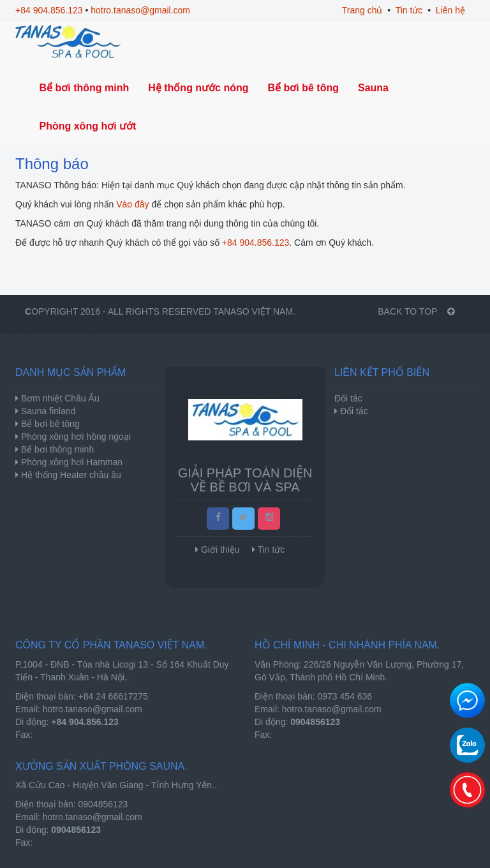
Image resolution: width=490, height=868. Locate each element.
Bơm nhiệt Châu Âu (59, 398)
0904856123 (103, 804)
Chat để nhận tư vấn (467, 700)
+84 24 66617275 (113, 696)
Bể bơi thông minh (85, 88)
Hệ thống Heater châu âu (70, 475)
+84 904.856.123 (49, 10)
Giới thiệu (220, 550)
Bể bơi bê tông (303, 88)
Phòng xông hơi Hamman (71, 462)
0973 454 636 (345, 696)
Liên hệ (450, 10)
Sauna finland (47, 411)
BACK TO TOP (416, 311)
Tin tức (409, 10)
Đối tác (354, 411)
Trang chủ (362, 10)
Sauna (373, 88)
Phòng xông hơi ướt (88, 126)
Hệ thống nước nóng (198, 88)
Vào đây (132, 204)
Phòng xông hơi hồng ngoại (75, 437)
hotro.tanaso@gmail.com (140, 10)
